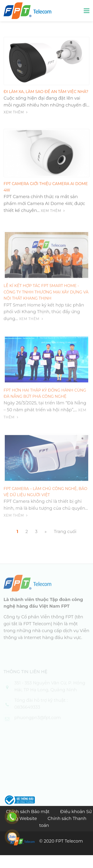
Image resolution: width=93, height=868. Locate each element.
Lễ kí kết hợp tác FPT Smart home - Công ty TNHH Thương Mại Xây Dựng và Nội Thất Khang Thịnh (46, 296)
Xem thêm (16, 112)
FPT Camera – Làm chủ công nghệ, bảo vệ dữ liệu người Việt (45, 495)
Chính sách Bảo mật (28, 812)
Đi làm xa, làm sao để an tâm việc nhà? (46, 92)
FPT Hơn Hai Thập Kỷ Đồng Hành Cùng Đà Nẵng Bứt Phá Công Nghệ (45, 396)
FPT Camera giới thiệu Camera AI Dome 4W (46, 187)
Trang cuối (65, 532)
